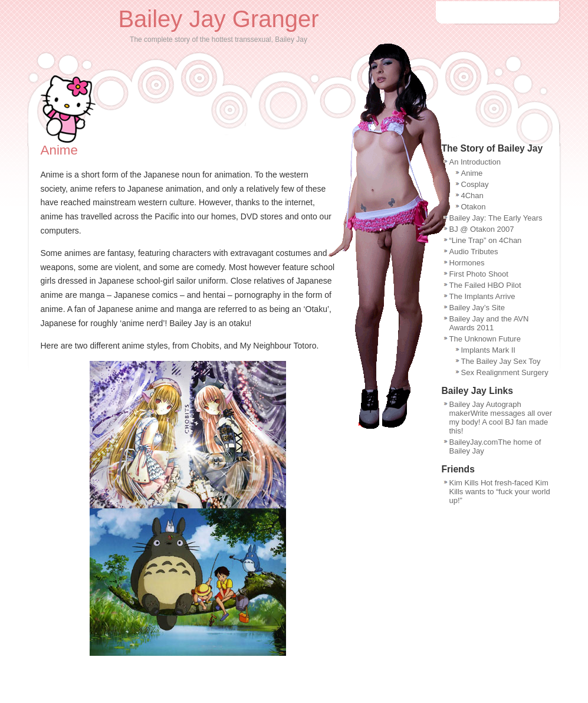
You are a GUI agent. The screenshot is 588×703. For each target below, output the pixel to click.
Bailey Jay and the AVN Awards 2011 (489, 323)
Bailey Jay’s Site (477, 308)
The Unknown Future (485, 339)
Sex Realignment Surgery (505, 372)
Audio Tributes (474, 252)
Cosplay (475, 184)
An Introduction (475, 162)
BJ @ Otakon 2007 (482, 229)
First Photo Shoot (479, 274)
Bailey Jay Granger (218, 19)
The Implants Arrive (482, 296)
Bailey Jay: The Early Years (496, 218)
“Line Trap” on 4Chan (486, 240)
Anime (472, 173)
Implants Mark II (488, 350)
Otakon (474, 207)
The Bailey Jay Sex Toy (501, 361)
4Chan (472, 196)
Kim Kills (464, 483)
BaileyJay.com (474, 442)
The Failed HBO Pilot (485, 285)
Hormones (467, 263)
